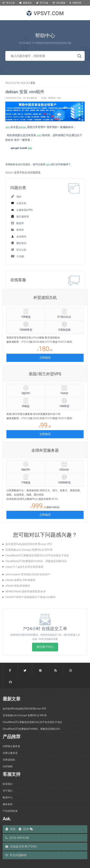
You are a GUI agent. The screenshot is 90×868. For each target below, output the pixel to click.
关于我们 (8, 791)
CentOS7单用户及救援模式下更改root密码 (30, 597)
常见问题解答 (16, 855)
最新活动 (25, 3)
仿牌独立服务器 (11, 746)
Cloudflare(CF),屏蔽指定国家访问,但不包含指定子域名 (37, 555)
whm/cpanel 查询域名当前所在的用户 (28, 574)
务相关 (20, 230)
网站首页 (10, 83)
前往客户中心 (45, 647)
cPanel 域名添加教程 (18, 586)
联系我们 (8, 784)
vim (59, 98)
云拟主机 (21, 203)
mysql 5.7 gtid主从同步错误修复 (24, 567)
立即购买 (45, 358)
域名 (19, 197)
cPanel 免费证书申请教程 (20, 580)
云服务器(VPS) (25, 210)
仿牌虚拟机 (9, 760)
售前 (11, 829)
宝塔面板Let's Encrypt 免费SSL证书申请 (29, 550)
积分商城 (59, 3)
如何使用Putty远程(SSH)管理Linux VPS (29, 544)
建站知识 (21, 243)
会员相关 (21, 237)
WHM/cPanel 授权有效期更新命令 (26, 591)
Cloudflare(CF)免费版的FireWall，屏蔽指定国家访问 (36, 561)
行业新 (20, 256)
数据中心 (8, 797)
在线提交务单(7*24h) (21, 846)
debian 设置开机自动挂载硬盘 (23, 173)
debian (52, 98)
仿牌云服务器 (10, 753)
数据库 (20, 223)
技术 (24, 829)
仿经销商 (8, 766)
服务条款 (8, 804)
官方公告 (9, 3)
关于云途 (42, 3)
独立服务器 (23, 83)
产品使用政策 (10, 811)
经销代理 (75, 3)
